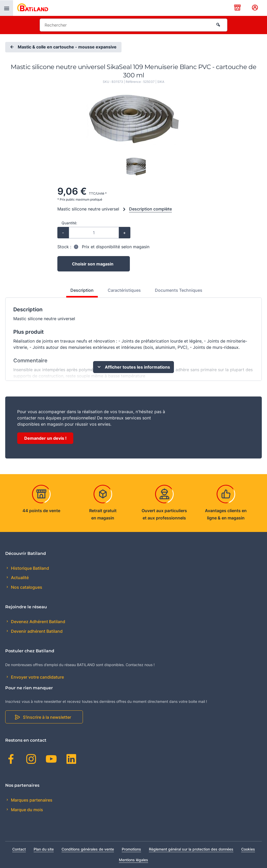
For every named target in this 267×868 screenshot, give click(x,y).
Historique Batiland (29, 568)
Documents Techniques (179, 290)
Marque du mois (26, 810)
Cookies (248, 849)
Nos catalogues (26, 587)
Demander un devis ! (45, 438)
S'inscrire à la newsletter (47, 717)
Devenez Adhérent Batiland (38, 622)
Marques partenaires (31, 800)
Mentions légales (133, 860)
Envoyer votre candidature (37, 677)
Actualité (19, 578)
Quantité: (69, 223)
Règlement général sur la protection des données (191, 849)
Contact (19, 849)
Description (82, 290)
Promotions (131, 849)
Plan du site (44, 849)
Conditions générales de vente (88, 849)
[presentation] (7, 8)
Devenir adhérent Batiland (36, 631)
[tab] (79, 292)
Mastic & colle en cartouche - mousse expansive (63, 47)
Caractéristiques (124, 290)
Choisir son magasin (93, 264)
